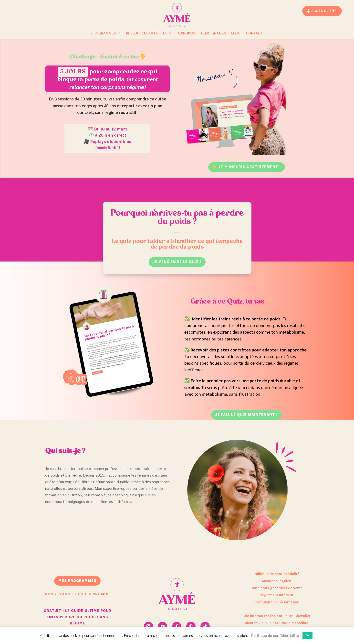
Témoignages (213, 33)
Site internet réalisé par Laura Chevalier (276, 616)
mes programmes (77, 581)
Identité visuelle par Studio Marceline (276, 623)
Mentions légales (276, 581)
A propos (186, 33)
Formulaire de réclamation (276, 602)
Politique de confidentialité (276, 574)
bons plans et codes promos (77, 594)
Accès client (324, 11)
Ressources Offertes (147, 33)
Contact (254, 33)
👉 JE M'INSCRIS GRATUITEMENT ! (247, 167)
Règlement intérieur (277, 595)
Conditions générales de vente (276, 588)
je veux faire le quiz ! (177, 262)
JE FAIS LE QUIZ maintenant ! (246, 415)
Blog (236, 33)
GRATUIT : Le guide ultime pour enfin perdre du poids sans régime (78, 617)
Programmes (104, 33)
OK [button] (307, 636)
